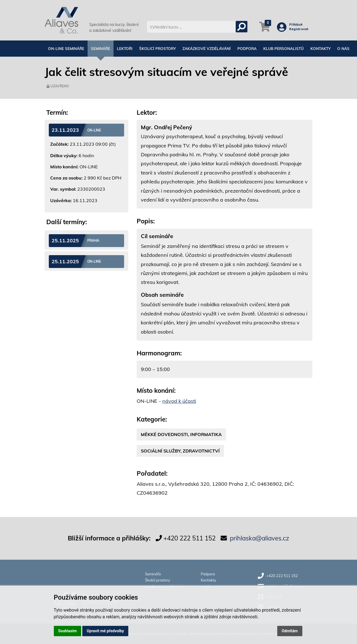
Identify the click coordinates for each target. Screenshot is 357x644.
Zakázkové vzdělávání (207, 48)
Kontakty (320, 48)
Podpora (247, 48)
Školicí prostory (157, 48)
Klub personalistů (284, 48)
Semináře (101, 48)
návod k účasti (179, 401)
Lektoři (125, 48)
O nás (343, 48)
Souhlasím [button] (68, 631)
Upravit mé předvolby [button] (105, 631)
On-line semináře (66, 48)
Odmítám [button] (290, 631)
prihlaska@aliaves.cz (260, 538)
